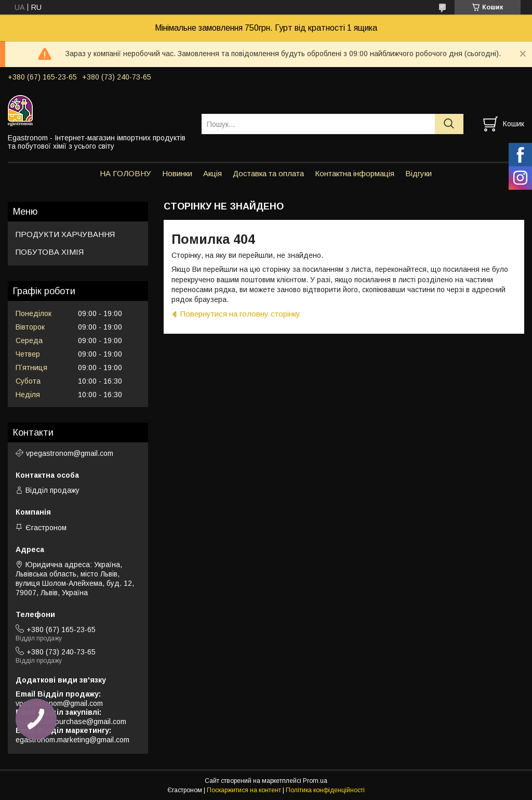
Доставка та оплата (268, 173)
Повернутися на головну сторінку (240, 314)
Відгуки (418, 173)
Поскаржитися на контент (244, 790)
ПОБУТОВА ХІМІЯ (50, 252)
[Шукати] (449, 124)
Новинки (177, 173)
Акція (212, 173)
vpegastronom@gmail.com (70, 453)
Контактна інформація (355, 173)
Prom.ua (315, 781)
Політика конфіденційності (325, 790)
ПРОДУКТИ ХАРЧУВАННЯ (65, 234)
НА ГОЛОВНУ (125, 173)
